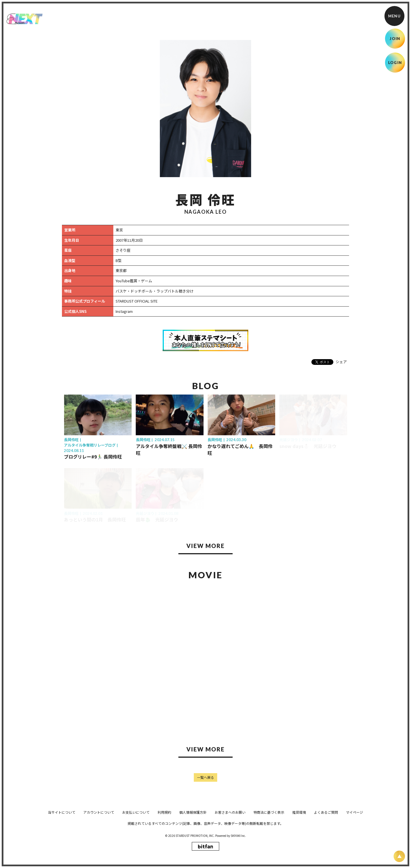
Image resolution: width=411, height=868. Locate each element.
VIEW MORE (205, 546)
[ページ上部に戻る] (399, 856)
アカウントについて (99, 853)
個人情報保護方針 (193, 853)
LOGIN (395, 63)
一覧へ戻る (205, 777)
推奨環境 (299, 853)
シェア (341, 362)
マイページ (354, 853)
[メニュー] (394, 16)
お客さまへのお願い (230, 853)
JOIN (395, 39)
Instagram (124, 311)
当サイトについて (62, 853)
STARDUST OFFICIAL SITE (137, 301)
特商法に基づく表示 (269, 853)
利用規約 (164, 853)
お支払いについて (136, 853)
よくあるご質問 (326, 853)
